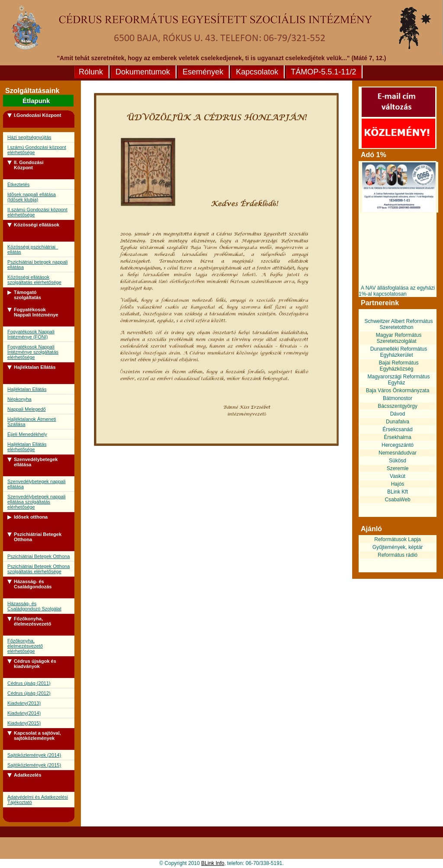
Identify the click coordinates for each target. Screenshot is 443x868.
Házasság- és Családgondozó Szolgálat (34, 606)
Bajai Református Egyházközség (398, 366)
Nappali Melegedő (27, 409)
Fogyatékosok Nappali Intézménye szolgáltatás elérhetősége (33, 352)
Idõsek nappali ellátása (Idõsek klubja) (32, 197)
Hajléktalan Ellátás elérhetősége (27, 447)
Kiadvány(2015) (24, 723)
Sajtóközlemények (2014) (34, 755)
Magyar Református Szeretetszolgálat (399, 338)
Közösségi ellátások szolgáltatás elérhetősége (34, 280)
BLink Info (213, 863)
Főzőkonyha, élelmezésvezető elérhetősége (25, 646)
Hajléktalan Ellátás (27, 389)
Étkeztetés (18, 184)
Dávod (398, 414)
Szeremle (398, 468)
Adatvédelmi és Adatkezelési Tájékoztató (38, 800)
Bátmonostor (398, 398)
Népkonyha (19, 399)
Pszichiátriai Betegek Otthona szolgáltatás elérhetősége (39, 569)
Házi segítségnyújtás (29, 137)
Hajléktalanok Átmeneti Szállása (32, 422)
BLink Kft (398, 492)
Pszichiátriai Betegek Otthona (39, 556)
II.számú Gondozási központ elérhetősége (37, 212)
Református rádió (398, 555)
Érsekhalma (397, 437)
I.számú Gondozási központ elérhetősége (37, 150)
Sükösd (398, 461)
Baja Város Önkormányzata (398, 390)
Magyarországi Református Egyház (398, 380)
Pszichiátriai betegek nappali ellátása (37, 265)
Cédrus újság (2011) (29, 683)
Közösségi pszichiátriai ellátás (33, 249)
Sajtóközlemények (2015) (34, 765)
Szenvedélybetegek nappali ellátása (37, 484)
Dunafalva (398, 422)
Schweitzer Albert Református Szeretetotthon (398, 324)
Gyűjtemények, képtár (398, 547)
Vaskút (398, 476)
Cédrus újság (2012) (29, 693)
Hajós (398, 484)
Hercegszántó (398, 445)
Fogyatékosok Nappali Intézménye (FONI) (31, 334)
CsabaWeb (397, 500)
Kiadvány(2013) (24, 703)
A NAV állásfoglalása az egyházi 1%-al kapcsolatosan (397, 291)
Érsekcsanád (397, 429)
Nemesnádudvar (398, 453)
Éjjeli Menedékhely (27, 434)
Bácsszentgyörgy (397, 406)
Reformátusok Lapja (397, 539)
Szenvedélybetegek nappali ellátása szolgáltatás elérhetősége (37, 502)
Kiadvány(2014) (24, 713)
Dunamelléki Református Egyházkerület (399, 352)
